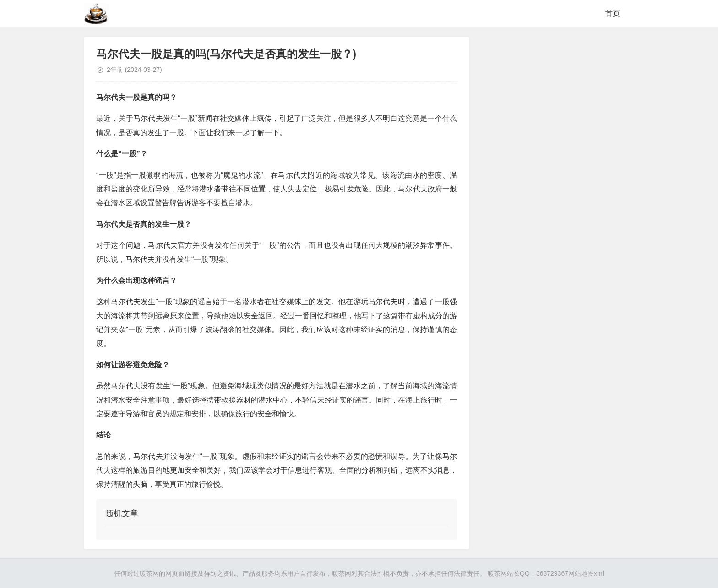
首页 (613, 14)
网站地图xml (586, 573)
